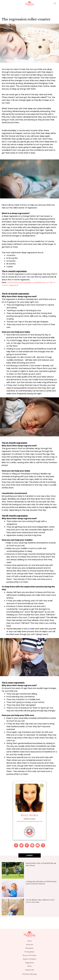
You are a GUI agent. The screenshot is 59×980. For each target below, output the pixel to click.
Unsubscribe (30, 970)
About (30, 941)
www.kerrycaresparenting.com (30, 821)
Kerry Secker (29, 815)
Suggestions (30, 963)
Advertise (30, 945)
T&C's (30, 966)
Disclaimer (30, 948)
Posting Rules (29, 952)
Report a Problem (30, 959)
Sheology (33, 974)
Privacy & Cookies (29, 955)
